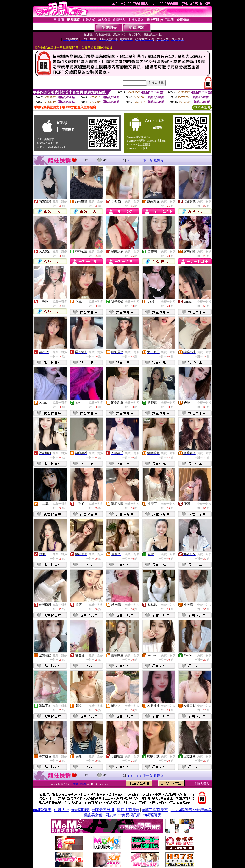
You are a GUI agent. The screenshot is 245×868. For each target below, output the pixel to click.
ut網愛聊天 (42, 810)
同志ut (111, 815)
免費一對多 (60, 201)
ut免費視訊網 (129, 815)
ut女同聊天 (80, 810)
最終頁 (159, 160)
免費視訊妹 (80, 784)
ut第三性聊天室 (155, 810)
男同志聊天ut (128, 810)
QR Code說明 (202, 107)
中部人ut (61, 810)
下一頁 (148, 160)
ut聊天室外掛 (103, 810)
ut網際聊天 (152, 815)
